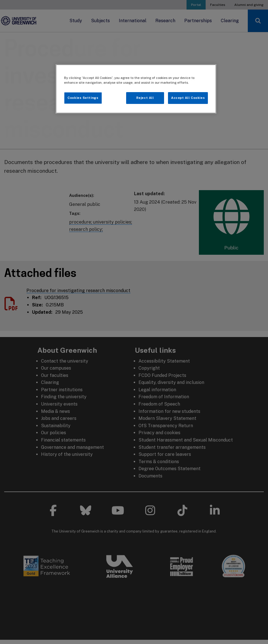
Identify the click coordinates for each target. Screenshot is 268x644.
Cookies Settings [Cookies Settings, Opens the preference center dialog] (83, 98)
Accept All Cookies (188, 98)
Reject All (145, 98)
